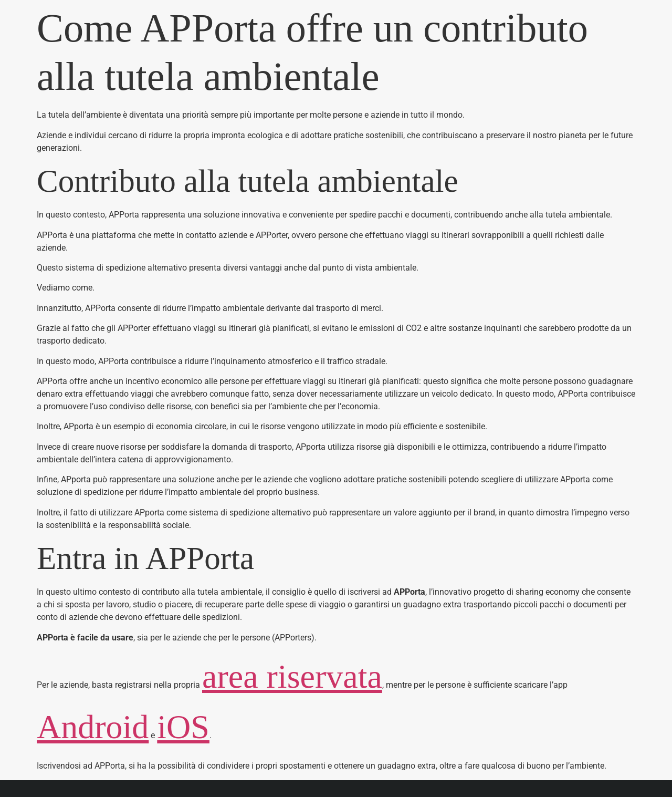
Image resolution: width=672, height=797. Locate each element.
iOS (183, 727)
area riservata (292, 676)
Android (93, 727)
